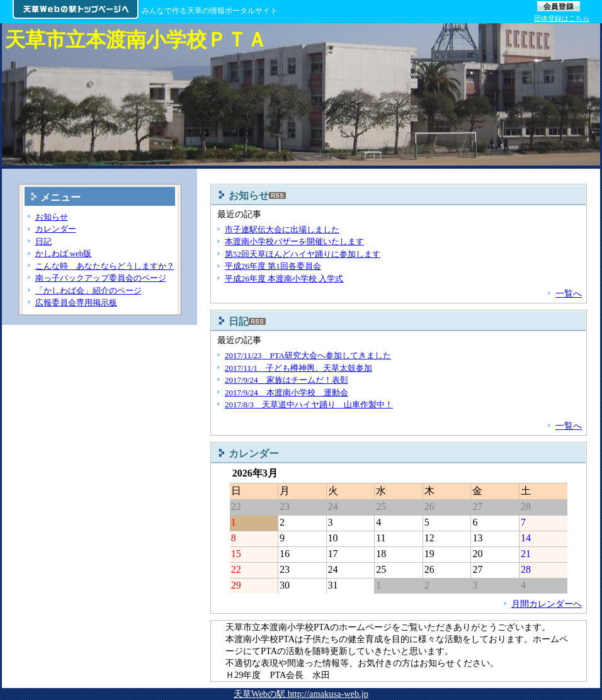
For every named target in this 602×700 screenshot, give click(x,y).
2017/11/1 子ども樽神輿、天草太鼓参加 (298, 368)
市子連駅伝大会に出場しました (282, 229)
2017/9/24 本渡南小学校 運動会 (287, 392)
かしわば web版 (64, 253)
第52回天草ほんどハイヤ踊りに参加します (303, 254)
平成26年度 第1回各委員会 (273, 266)
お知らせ (52, 217)
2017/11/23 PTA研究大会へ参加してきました (308, 355)
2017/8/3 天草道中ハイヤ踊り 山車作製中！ (309, 404)
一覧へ (569, 293)
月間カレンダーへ (547, 604)
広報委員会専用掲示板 (76, 302)
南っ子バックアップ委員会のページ (101, 278)
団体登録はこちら (562, 18)
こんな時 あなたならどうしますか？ (105, 266)
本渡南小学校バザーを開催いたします (294, 241)
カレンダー (56, 229)
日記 (43, 241)
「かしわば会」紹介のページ (88, 291)
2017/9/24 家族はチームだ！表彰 (287, 380)
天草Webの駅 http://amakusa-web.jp (301, 694)
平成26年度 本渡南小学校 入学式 (284, 279)
